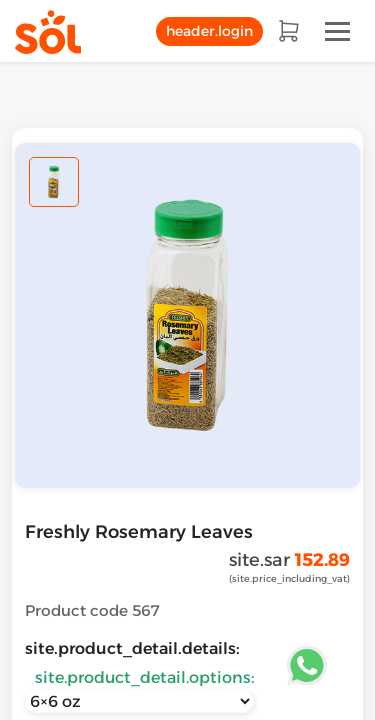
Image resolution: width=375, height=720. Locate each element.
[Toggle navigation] (337, 31)
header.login (209, 31)
